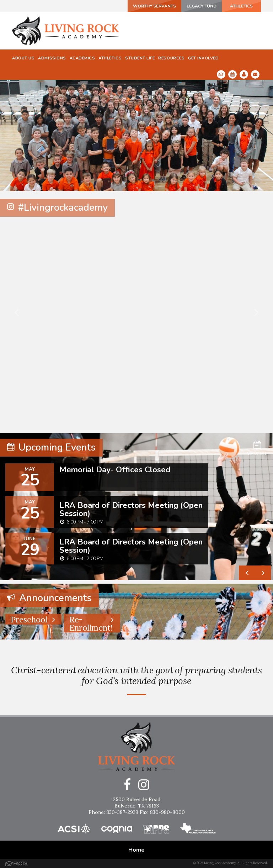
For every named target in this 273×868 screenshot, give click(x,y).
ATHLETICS (241, 6)
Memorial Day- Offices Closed (115, 470)
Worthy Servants (154, 6)
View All (257, 448)
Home (136, 850)
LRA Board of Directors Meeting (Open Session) (131, 509)
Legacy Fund (202, 6)
